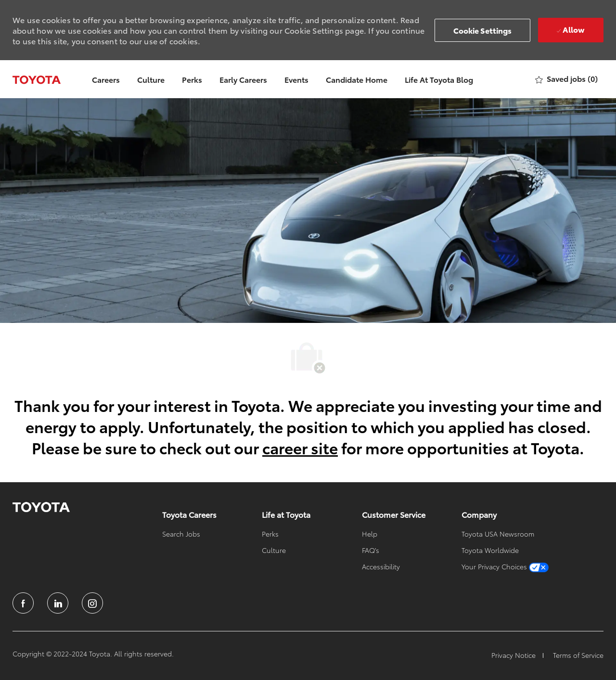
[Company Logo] (37, 79)
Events (296, 79)
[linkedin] (58, 603)
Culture (151, 79)
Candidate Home (357, 79)
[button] (483, 30)
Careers (106, 79)
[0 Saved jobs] (566, 79)
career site (300, 447)
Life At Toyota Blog (439, 79)
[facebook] (23, 603)
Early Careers (243, 79)
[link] (41, 507)
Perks (192, 79)
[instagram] (92, 603)
